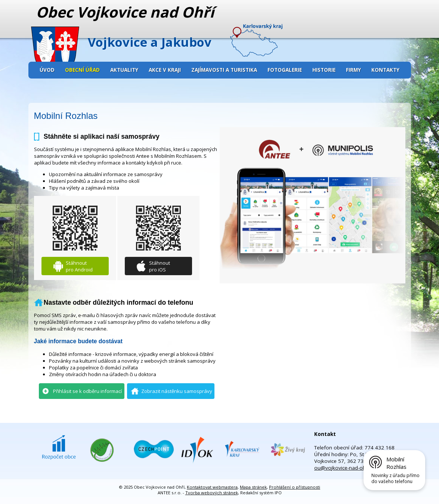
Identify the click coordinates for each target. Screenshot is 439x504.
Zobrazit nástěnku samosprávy (177, 391)
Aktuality (124, 70)
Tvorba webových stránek (212, 493)
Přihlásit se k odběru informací (87, 391)
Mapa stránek (253, 487)
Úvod (47, 70)
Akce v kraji (165, 70)
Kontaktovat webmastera (212, 487)
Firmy (353, 70)
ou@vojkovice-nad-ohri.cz (344, 468)
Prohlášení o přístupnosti (295, 487)
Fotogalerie (285, 70)
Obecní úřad (82, 70)
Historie (324, 70)
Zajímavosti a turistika (224, 70)
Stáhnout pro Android (79, 266)
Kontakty (385, 70)
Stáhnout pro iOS (160, 266)
